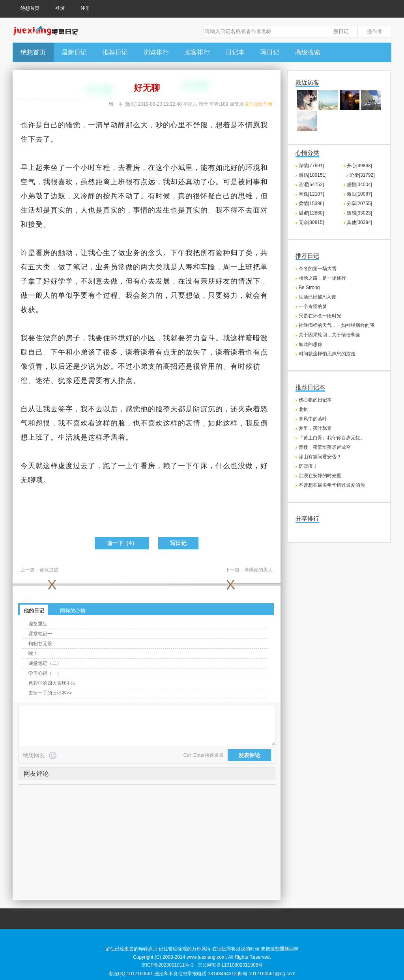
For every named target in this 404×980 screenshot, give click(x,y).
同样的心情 (73, 611)
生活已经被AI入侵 (317, 297)
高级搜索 (308, 52)
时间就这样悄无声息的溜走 (327, 354)
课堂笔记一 (40, 634)
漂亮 (50, 338)
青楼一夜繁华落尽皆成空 (325, 447)
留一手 (116, 104)
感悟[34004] (359, 185)
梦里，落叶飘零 (315, 428)
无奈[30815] (311, 222)
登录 (60, 8)
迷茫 (43, 381)
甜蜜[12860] (311, 213)
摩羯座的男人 (258, 570)
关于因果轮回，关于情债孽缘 (329, 335)
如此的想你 (310, 344)
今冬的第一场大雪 (318, 269)
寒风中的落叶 (313, 419)
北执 (303, 409)
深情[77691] (311, 166)
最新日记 (74, 52)
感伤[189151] (313, 175)
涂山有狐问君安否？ (320, 457)
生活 (28, 210)
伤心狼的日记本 (315, 400)
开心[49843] (359, 166)
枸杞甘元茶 (40, 644)
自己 (50, 125)
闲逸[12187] (311, 194)
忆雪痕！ (308, 466)
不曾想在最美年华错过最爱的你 (332, 485)
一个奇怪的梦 (313, 306)
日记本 (235, 52)
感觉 (133, 409)
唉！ (33, 653)
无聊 (28, 480)
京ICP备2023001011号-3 (167, 965)
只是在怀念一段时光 (320, 316)
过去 (80, 466)
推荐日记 (115, 52)
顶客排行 (197, 52)
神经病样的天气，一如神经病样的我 (337, 325)
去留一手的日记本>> (50, 693)
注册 (85, 8)
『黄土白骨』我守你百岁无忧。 (332, 438)
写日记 (270, 52)
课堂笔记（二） (45, 663)
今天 (28, 466)
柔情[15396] (311, 203)
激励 (131, 104)
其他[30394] (359, 222)
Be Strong (309, 287)
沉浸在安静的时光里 (320, 476)
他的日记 (34, 611)
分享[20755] (359, 203)
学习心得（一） (45, 673)
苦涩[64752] (311, 185)
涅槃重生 (38, 624)
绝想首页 (30, 8)
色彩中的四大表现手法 (52, 683)
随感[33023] (359, 213)
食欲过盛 (49, 570)
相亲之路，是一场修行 (322, 278)
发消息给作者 (258, 104)
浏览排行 (156, 52)
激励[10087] (359, 194)
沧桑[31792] (362, 175)
